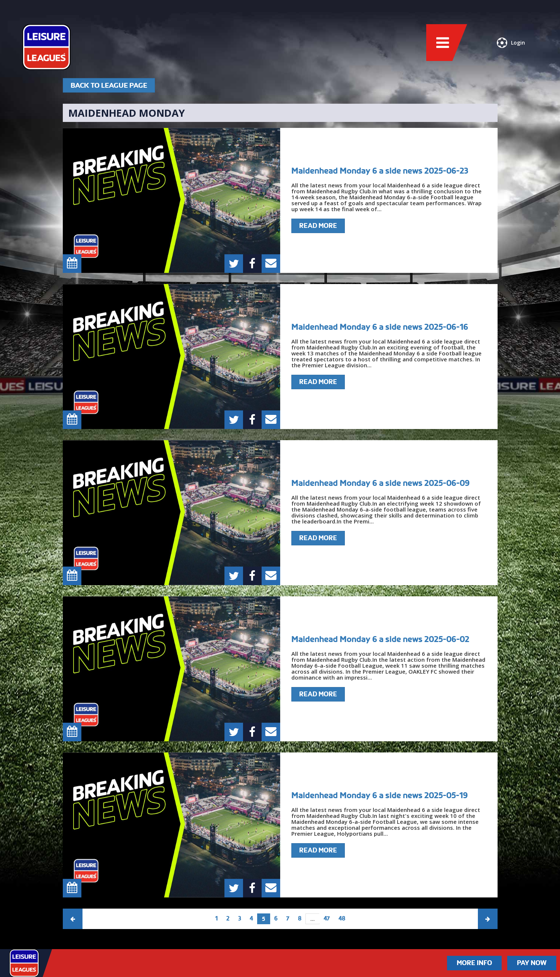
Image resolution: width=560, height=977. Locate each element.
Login (511, 43)
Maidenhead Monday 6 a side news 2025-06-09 (381, 483)
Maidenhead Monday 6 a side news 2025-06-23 (380, 171)
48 (342, 918)
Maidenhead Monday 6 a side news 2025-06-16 (380, 327)
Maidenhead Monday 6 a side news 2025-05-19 (380, 795)
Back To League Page (109, 85)
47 (327, 918)
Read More (318, 226)
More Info (474, 963)
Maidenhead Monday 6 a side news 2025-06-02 (380, 639)
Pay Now (532, 963)
